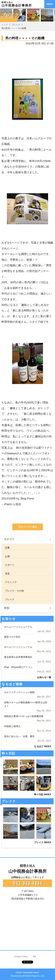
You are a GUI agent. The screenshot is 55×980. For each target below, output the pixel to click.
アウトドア (10, 582)
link (34, 956)
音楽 (7, 574)
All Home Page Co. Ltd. (33, 976)
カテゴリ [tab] (9, 539)
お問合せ (16, 877)
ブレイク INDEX (43, 842)
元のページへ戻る (28, 527)
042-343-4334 (27, 883)
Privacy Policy (21, 956)
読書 (7, 548)
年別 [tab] (7, 608)
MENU (50, 4)
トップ (5, 25)
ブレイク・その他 (14, 591)
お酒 (7, 556)
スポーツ (9, 565)
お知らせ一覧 (44, 677)
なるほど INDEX (43, 746)
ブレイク (16, 25)
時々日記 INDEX (43, 794)
